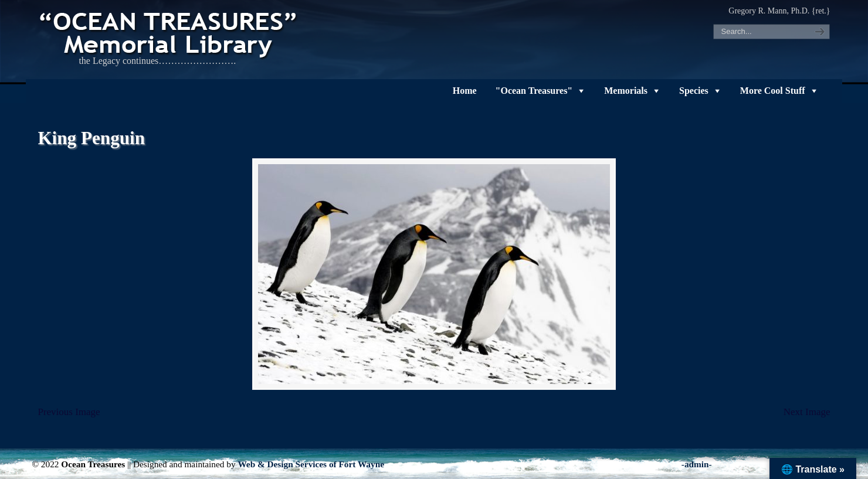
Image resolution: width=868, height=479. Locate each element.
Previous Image (69, 412)
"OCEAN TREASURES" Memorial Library (169, 33)
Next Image (807, 412)
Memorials (626, 91)
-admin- (697, 464)
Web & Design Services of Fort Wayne (311, 464)
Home (465, 91)
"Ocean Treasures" (534, 91)
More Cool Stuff (773, 91)
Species (694, 91)
